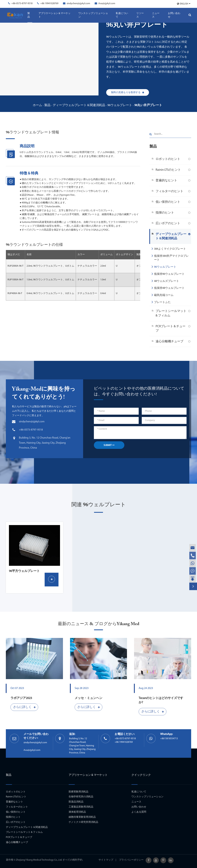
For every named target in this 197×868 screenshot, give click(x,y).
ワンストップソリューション (93, 15)
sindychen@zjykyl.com (78, 4)
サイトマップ (106, 860)
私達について (122, 15)
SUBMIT (109, 445)
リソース (140, 15)
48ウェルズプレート (165, 281)
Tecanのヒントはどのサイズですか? (161, 700)
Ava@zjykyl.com (107, 4)
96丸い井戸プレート (148, 105)
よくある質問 (139, 812)
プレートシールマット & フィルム (171, 313)
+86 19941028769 (49, 4)
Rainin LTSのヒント (168, 170)
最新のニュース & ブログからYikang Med (99, 624)
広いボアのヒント (168, 223)
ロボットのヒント (168, 159)
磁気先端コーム (163, 295)
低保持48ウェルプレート (168, 288)
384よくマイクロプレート (169, 249)
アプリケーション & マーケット (54, 15)
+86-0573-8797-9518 (22, 4)
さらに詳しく (24, 707)
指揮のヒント (165, 213)
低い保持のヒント (168, 202)
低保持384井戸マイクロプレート (170, 258)
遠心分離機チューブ (169, 342)
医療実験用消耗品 (78, 792)
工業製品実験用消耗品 (81, 807)
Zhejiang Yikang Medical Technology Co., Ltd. (39, 860)
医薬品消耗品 (76, 802)
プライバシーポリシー (131, 860)
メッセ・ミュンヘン (88, 698)
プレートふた (161, 302)
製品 (29, 15)
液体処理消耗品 (77, 812)
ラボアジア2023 (21, 698)
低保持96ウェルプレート (168, 274)
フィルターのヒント (169, 191)
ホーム (37, 105)
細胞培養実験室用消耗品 (82, 817)
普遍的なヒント (166, 181)
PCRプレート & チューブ (171, 329)
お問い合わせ (174, 15)
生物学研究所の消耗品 (81, 797)
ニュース (156, 15)
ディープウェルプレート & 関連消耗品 (79, 105)
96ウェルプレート (120, 105)
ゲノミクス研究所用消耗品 (83, 822)
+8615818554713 (169, 739)
